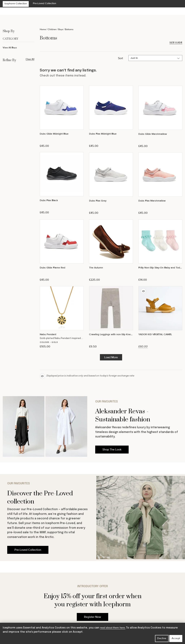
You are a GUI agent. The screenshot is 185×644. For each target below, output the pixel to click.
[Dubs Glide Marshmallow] (160, 117)
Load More (111, 357)
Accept (176, 638)
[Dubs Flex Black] (62, 183)
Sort (121, 58)
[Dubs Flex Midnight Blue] (111, 117)
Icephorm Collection (16, 4)
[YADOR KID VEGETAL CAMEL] (160, 317)
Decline (162, 638)
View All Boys (10, 48)
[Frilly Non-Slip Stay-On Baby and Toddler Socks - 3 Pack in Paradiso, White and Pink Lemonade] (160, 250)
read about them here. (113, 628)
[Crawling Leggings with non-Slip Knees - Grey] (111, 317)
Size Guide (176, 43)
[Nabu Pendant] (62, 317)
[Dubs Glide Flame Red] (62, 250)
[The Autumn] (111, 250)
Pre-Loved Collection (45, 3)
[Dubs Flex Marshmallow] (160, 184)
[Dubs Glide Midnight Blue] (62, 117)
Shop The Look (112, 450)
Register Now (92, 617)
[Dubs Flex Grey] (111, 184)
